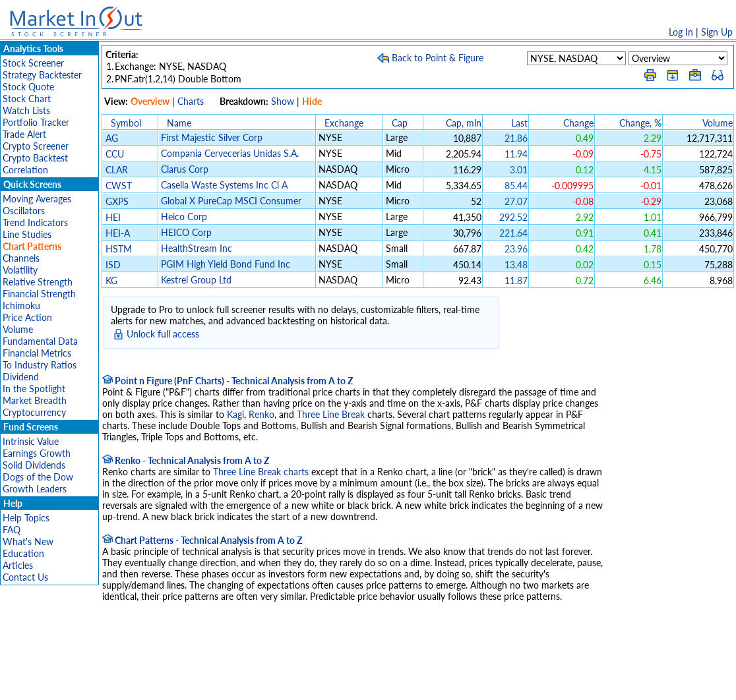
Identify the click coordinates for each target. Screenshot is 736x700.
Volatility (20, 270)
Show (283, 101)
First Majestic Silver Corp (212, 137)
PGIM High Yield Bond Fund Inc (226, 264)
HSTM (119, 249)
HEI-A (118, 233)
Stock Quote (28, 87)
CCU (115, 154)
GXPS (117, 201)
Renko (261, 414)
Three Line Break (331, 414)
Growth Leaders (35, 489)
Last (519, 123)
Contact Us (25, 577)
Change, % (640, 123)
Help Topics (26, 518)
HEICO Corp (186, 232)
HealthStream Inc (197, 248)
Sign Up (717, 32)
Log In (681, 32)
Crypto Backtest (35, 158)
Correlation (25, 170)
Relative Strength (38, 282)
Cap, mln (464, 123)
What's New (28, 541)
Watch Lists (26, 110)
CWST (119, 186)
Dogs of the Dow (38, 477)
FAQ (12, 530)
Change (578, 123)
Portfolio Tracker (36, 122)
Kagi (235, 414)
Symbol (126, 123)
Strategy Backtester (42, 75)
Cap (400, 123)
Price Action (27, 317)
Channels (21, 258)
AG (112, 138)
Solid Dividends (34, 465)
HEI (113, 217)
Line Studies (27, 234)
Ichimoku (21, 306)
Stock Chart (27, 99)
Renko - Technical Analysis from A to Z (186, 460)
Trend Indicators (35, 222)
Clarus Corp (185, 169)
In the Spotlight (34, 389)
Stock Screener (33, 63)
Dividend (21, 377)
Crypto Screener (36, 146)
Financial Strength (39, 294)
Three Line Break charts (261, 472)
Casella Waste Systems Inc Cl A (224, 185)
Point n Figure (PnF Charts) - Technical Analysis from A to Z (228, 381)
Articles (18, 565)
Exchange (344, 123)
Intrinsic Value (31, 441)
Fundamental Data (40, 341)
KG (111, 280)
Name (179, 123)
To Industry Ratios (40, 365)
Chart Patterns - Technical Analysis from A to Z (202, 540)
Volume (18, 329)
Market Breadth (35, 400)
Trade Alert (24, 134)
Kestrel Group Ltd (196, 280)
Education (23, 553)
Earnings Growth (37, 453)
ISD (113, 265)
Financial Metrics (37, 353)
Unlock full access (163, 334)
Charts (191, 101)
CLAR (117, 170)
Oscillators (24, 211)
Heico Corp (184, 217)
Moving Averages (37, 199)
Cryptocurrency (34, 412)
